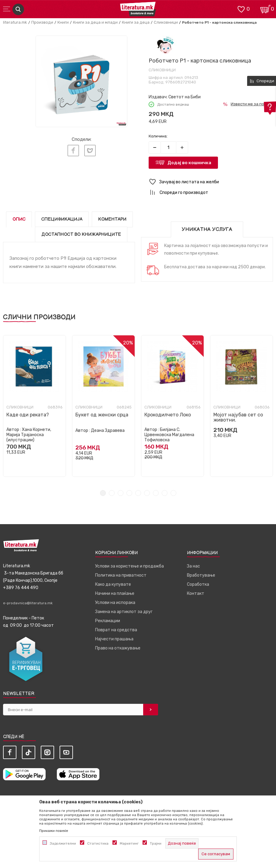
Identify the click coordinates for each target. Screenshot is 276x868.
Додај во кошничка (189, 163)
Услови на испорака (115, 603)
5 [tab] (138, 493)
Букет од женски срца (102, 415)
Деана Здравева (108, 431)
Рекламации (108, 621)
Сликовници (166, 22)
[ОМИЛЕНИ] (241, 9)
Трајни (156, 843)
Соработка (198, 584)
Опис (19, 219)
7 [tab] (156, 493)
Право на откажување (118, 648)
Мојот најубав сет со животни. (238, 417)
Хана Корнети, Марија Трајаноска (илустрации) (29, 435)
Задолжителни (63, 843)
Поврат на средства (116, 630)
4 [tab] (129, 493)
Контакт (196, 593)
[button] (211, 182)
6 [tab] (147, 493)
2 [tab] (112, 493)
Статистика (98, 843)
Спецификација (62, 219)
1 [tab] (103, 493)
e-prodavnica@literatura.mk (28, 603)
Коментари (112, 219)
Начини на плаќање (115, 593)
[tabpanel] (34, 406)
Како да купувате (113, 584)
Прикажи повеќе (54, 831)
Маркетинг (129, 843)
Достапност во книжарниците (81, 234)
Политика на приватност (121, 575)
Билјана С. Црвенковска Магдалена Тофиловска (169, 435)
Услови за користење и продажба (129, 566)
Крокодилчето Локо (168, 415)
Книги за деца (136, 22)
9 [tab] (173, 493)
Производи (42, 22)
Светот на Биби (185, 97)
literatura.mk (15, 22)
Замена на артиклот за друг (124, 612)
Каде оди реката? (28, 415)
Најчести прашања (114, 639)
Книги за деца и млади (95, 22)
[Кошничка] (265, 9)
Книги (63, 22)
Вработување (201, 575)
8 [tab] (165, 493)
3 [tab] (121, 493)
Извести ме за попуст (252, 104)
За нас (193, 566)
